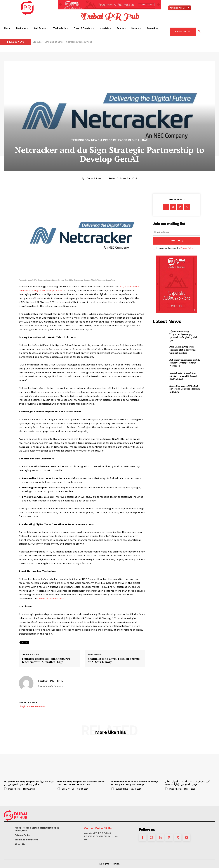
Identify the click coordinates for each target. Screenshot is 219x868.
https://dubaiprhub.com (50, 686)
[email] (176, 232)
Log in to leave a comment (33, 706)
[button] (199, 32)
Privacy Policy (187, 248)
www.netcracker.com (52, 599)
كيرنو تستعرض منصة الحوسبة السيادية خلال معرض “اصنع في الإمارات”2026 (183, 376)
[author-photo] (6, 789)
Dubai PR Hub (94, 178)
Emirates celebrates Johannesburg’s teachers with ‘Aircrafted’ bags (46, 660)
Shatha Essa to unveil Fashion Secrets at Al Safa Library (114, 660)
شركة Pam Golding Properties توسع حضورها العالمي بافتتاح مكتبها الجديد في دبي (183, 336)
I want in (176, 241)
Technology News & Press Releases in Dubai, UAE (109, 140)
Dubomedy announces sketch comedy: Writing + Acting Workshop (185, 363)
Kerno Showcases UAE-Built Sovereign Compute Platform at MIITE (66, 42)
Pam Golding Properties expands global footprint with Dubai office (182, 350)
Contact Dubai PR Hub (99, 828)
